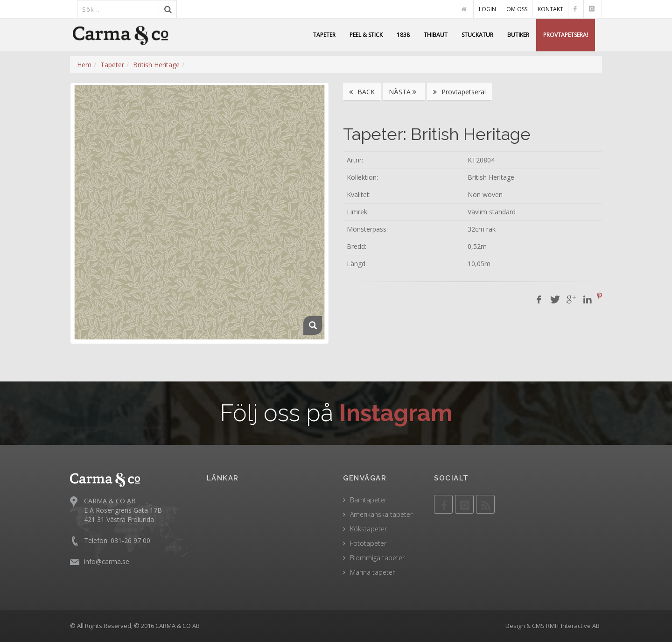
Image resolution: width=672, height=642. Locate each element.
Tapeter (112, 65)
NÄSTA (404, 92)
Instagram (396, 413)
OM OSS (517, 9)
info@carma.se (107, 561)
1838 (403, 35)
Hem (84, 65)
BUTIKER (518, 35)
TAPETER (324, 35)
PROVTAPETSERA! (566, 35)
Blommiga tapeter (377, 558)
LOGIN (487, 9)
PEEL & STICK (366, 35)
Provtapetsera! (459, 92)
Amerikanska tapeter (381, 514)
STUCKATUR (477, 35)
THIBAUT (436, 35)
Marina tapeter (372, 572)
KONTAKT (550, 9)
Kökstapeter (368, 529)
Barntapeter (368, 500)
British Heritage (156, 65)
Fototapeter (368, 543)
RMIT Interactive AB (573, 626)
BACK (362, 92)
